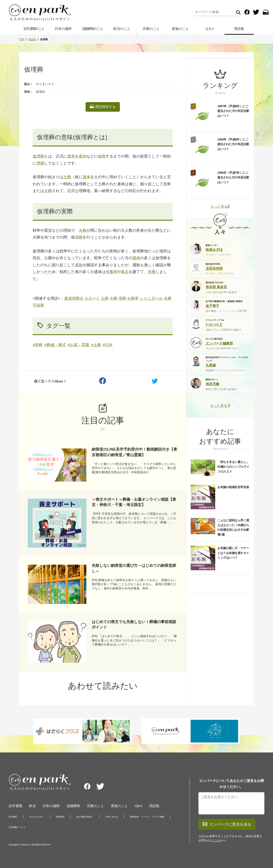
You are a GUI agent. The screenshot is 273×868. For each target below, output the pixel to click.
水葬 (168, 298)
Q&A (139, 806)
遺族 (79, 265)
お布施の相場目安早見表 (233, 487)
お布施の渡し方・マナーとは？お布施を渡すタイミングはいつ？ (233, 553)
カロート (92, 298)
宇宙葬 (38, 305)
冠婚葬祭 (73, 806)
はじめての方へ (36, 817)
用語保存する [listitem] (103, 107)
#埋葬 (38, 345)
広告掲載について (17, 827)
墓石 (125, 272)
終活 (32, 806)
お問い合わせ (112, 817)
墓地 (83, 156)
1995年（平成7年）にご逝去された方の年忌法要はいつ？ (233, 177)
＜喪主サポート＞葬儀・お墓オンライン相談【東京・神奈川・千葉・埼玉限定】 (134, 502)
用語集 (239, 29)
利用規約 (60, 817)
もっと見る (220, 206)
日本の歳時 (63, 29)
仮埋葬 (38, 156)
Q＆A (210, 29)
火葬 (48, 191)
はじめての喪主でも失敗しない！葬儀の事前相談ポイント (134, 624)
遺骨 (71, 156)
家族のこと (180, 29)
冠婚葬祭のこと (93, 29)
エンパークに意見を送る (227, 824)
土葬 (67, 177)
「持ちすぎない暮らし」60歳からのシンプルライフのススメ (233, 467)
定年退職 (15, 806)
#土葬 (96, 345)
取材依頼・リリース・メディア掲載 (147, 817)
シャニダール (151, 298)
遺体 (86, 177)
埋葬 (40, 163)
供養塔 (111, 272)
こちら (216, 840)
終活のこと (122, 29)
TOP (22, 39)
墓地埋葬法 (74, 298)
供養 (152, 272)
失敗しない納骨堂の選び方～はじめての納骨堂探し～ (134, 568)
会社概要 (13, 817)
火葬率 (133, 298)
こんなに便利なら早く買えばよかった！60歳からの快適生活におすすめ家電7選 (233, 527)
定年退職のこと (34, 29)
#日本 (108, 345)
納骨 (102, 156)
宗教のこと (151, 29)
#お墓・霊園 (78, 345)
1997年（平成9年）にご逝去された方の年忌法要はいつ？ (233, 111)
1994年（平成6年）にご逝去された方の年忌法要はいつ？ (233, 144)
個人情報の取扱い (85, 817)
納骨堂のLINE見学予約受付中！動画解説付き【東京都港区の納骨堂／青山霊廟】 (134, 452)
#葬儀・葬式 (55, 345)
